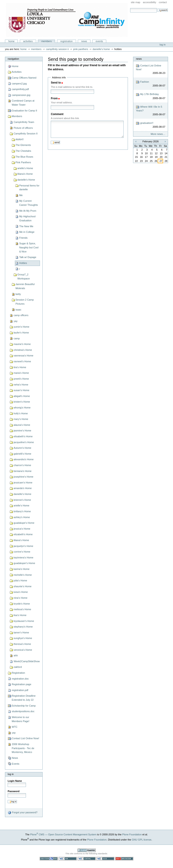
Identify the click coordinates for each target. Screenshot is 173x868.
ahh (16, 655)
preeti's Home (21, 379)
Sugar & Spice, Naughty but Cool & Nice (29, 247)
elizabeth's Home (23, 534)
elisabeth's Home (23, 436)
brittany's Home (22, 511)
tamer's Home (21, 632)
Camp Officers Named (24, 78)
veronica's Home (23, 650)
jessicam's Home (23, 483)
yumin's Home (21, 327)
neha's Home (21, 385)
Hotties (23, 263)
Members (46, 41)
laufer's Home (21, 333)
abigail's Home (22, 396)
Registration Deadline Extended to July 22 (24, 698)
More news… (158, 134)
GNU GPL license (142, 840)
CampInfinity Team (24, 122)
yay (15, 321)
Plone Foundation (132, 834)
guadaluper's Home (24, 563)
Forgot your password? (23, 813)
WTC (15, 727)
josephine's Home (23, 477)
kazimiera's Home (23, 558)
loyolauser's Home (24, 621)
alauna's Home (22, 425)
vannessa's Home (23, 356)
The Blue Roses (24, 157)
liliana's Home (25, 174)
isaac (18, 310)
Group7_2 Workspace (24, 276)
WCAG (68, 859)
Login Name (15, 781)
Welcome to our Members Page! (21, 719)
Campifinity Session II (57, 49)
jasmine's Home (22, 431)
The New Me (26, 226)
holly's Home (21, 413)
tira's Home (20, 367)
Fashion (150, 84)
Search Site (130, 8)
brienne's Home (22, 500)
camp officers (21, 315)
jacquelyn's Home (23, 546)
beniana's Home (22, 471)
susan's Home (21, 390)
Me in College (27, 232)
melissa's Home (22, 609)
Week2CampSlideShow (27, 661)
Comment (57, 114)
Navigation (13, 59)
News (84, 41)
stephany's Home (23, 627)
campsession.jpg (21, 95)
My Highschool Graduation (27, 218)
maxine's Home (22, 344)
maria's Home (21, 373)
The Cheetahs (23, 151)
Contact (163, 2)
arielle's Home (25, 168)
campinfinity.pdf (20, 89)
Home (12, 41)
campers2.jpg (19, 84)
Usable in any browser (124, 859)
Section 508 (49, 859)
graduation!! (150, 125)
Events (99, 41)
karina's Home (21, 569)
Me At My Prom (28, 211)
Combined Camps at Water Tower (23, 103)
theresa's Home (22, 644)
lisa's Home (20, 615)
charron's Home (22, 465)
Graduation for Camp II (24, 111)
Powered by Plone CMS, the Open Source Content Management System (87, 850)
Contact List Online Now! (25, 738)
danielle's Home (101, 49)
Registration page (21, 684)
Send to (56, 83)
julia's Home (20, 580)
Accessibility (149, 2)
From (54, 98)
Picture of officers (23, 128)
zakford (18, 667)
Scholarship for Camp (24, 706)
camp (17, 338)
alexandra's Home (24, 459)
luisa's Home (21, 592)
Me (21, 195)
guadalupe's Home (24, 523)
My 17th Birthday (150, 96)
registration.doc (20, 679)
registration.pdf (20, 690)
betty (18, 294)
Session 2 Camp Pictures (25, 302)
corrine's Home (22, 552)
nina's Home (20, 598)
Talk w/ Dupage (28, 257)
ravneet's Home (22, 361)
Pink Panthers (81, 49)
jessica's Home (22, 529)
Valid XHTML (87, 859)
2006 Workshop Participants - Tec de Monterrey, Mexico (23, 748)
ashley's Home (22, 517)
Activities (28, 41)
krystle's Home (22, 604)
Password (14, 791)
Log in (163, 45)
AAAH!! (20, 139)
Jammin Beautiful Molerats (25, 286)
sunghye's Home (23, 638)
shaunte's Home (22, 586)
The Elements (23, 145)
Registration (66, 41)
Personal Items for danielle (29, 188)
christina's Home (23, 350)
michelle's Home (23, 575)
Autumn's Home (22, 448)
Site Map (136, 2)
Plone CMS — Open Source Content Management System (63, 834)
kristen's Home (22, 402)
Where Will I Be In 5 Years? (150, 111)
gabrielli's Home (22, 454)
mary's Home (21, 419)
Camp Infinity (67, 20)
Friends (23, 238)
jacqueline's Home (24, 442)
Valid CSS (105, 859)
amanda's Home (23, 488)
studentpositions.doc (23, 711)
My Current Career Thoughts (29, 203)
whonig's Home (22, 408)
